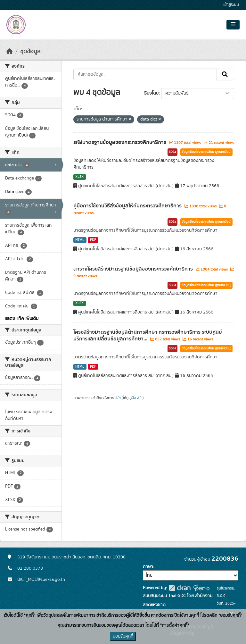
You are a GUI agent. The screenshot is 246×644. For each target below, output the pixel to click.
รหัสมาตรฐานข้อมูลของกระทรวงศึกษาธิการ (120, 142)
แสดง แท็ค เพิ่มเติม (22, 319)
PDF (93, 240)
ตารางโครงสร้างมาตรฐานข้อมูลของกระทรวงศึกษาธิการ (134, 269)
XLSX (79, 177)
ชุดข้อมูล (30, 52)
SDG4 (172, 152)
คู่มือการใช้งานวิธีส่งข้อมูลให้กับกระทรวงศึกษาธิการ (128, 206)
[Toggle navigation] (233, 25)
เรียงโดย (151, 93)
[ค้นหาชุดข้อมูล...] (145, 74)
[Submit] (225, 74)
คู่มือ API (136, 398)
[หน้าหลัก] (10, 52)
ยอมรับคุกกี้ (123, 636)
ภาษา (148, 567)
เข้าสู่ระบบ (231, 5)
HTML (80, 240)
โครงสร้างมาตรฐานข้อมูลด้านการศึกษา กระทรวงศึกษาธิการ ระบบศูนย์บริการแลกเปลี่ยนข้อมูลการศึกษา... (148, 335)
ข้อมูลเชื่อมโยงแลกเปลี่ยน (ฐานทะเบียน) (206, 152)
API (118, 398)
